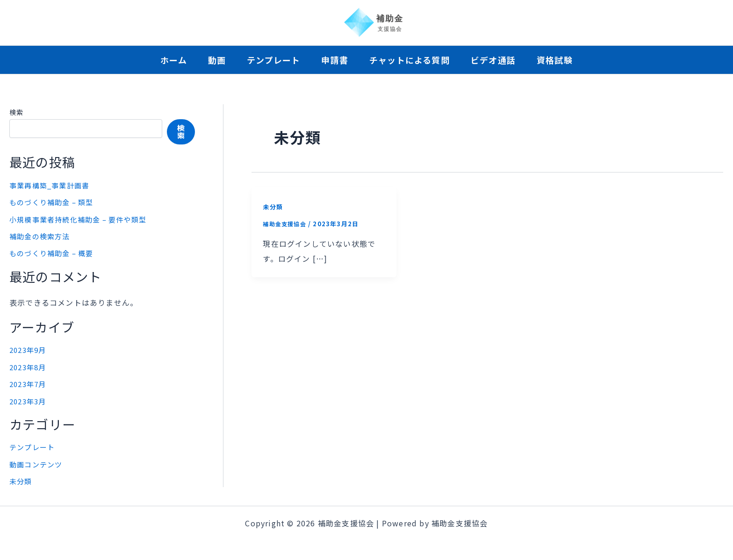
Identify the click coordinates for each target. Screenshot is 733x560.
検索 (16, 112)
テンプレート (266, 60)
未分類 (22, 479)
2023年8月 (29, 366)
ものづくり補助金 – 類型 (54, 202)
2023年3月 (29, 399)
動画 (203, 60)
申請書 (335, 60)
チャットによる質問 (417, 60)
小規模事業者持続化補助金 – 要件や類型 (83, 219)
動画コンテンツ (37, 462)
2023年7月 (29, 382)
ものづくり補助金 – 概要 (54, 252)
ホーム (153, 60)
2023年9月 (29, 349)
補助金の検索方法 (42, 236)
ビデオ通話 (507, 60)
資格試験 (576, 60)
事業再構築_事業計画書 (52, 185)
